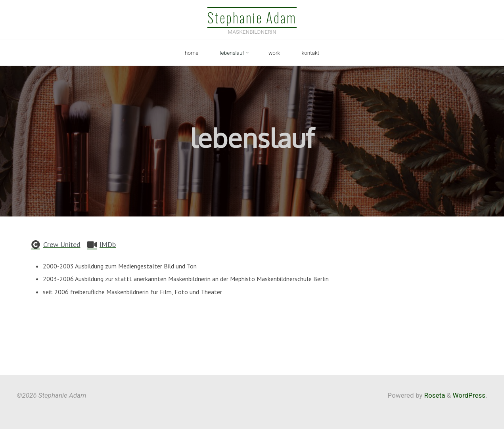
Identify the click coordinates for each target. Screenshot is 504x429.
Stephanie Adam (252, 17)
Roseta (434, 395)
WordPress (469, 395)
